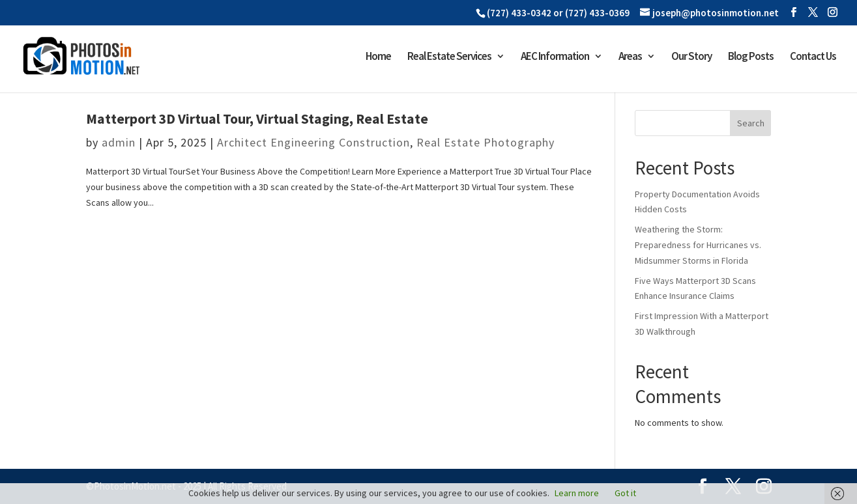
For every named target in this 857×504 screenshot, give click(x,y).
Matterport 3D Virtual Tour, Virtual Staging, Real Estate (257, 119)
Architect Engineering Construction (313, 142)
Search (751, 123)
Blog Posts (751, 57)
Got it (625, 493)
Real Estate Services (449, 57)
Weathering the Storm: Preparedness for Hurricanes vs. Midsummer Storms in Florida (698, 245)
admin (119, 142)
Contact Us (813, 57)
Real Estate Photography (486, 142)
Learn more (577, 493)
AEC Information (555, 57)
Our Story (691, 57)
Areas (630, 57)
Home (378, 57)
